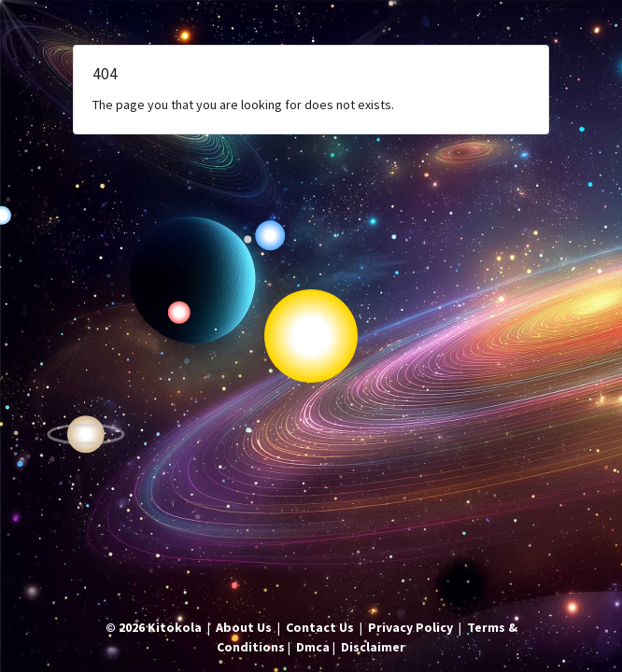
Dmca (313, 647)
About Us (244, 627)
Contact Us (320, 627)
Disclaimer (373, 647)
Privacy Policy (410, 627)
